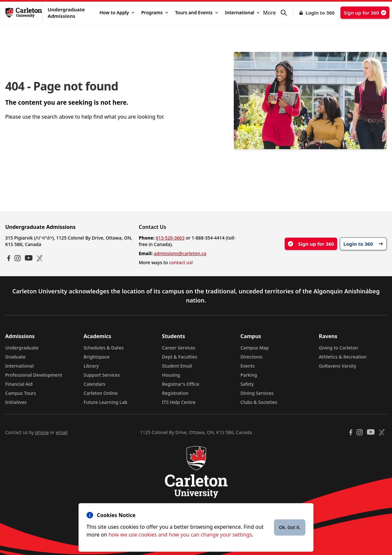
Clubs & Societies (259, 402)
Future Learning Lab (106, 402)
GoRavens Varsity (338, 366)
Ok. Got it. (290, 527)
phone (42, 432)
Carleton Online (101, 393)
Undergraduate (22, 348)
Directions (251, 357)
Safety (247, 384)
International (242, 12)
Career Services (179, 348)
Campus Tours (21, 393)
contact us (180, 262)
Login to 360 (320, 13)
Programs (155, 12)
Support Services (102, 375)
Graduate (15, 357)
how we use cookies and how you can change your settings (180, 535)
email (62, 432)
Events (247, 366)
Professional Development (34, 375)
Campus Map (255, 348)
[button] (287, 13)
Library (91, 366)
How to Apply (117, 12)
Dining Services (257, 393)
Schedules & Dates (104, 348)
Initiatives (16, 402)
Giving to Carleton (338, 348)
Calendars (95, 384)
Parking (249, 375)
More (269, 13)
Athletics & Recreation (343, 357)
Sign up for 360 (365, 13)
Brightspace (97, 357)
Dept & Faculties (180, 357)
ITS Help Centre (179, 402)
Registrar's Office (181, 384)
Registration (175, 393)
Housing (171, 375)
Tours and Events (196, 12)
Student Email (177, 366)
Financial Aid (19, 384)
